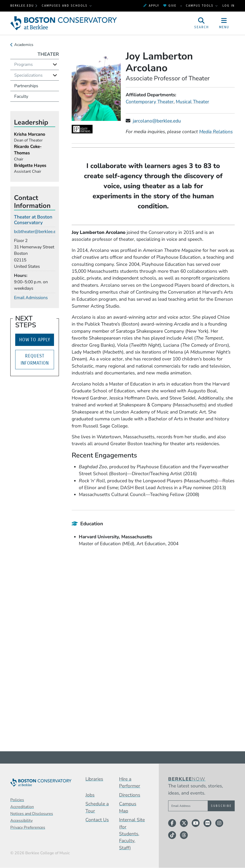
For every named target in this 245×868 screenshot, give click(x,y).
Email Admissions (31, 298)
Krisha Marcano (30, 134)
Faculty (21, 96)
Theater (48, 54)
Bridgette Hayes (30, 165)
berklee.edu (22, 6)
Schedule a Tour (97, 807)
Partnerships (26, 86)
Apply (151, 6)
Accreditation (22, 807)
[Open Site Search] (202, 23)
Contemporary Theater (150, 102)
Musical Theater (192, 102)
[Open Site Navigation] (224, 23)
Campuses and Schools (65, 6)
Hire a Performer (130, 783)
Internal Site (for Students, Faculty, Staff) (132, 834)
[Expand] (55, 64)
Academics (24, 45)
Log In (229, 6)
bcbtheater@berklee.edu (37, 231)
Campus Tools (200, 6)
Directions (130, 795)
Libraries (94, 779)
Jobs (90, 795)
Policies (17, 800)
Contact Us (97, 820)
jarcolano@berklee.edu (157, 121)
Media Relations (216, 132)
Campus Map (128, 807)
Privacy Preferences (28, 827)
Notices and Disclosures (32, 814)
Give (170, 6)
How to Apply (35, 340)
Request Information (35, 359)
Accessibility (21, 821)
